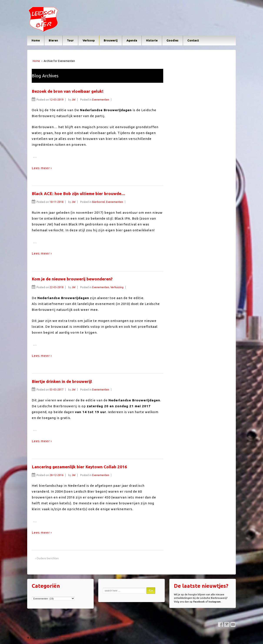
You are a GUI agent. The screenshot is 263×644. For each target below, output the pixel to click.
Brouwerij (111, 40)
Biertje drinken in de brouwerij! (62, 381)
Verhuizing (117, 287)
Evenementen (101, 100)
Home (36, 40)
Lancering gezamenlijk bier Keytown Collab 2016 (79, 467)
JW (74, 100)
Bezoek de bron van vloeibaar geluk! (68, 91)
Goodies (172, 40)
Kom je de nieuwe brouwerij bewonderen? (72, 279)
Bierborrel (98, 202)
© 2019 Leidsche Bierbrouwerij (53, 638)
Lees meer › (42, 168)
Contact (193, 40)
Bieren (53, 40)
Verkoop (89, 40)
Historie (152, 40)
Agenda (132, 40)
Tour (70, 40)
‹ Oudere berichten (47, 558)
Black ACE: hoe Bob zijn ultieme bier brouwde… (78, 194)
